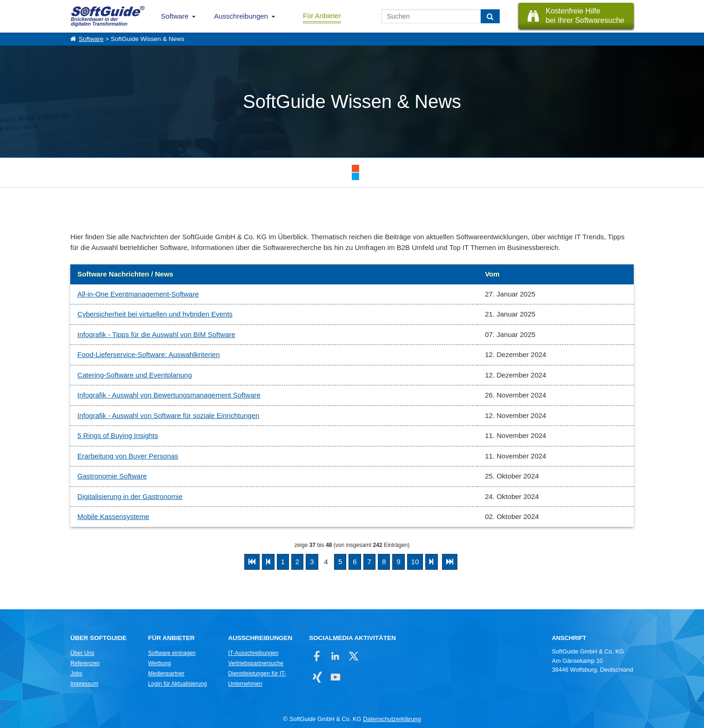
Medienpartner (166, 674)
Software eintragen (172, 653)
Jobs (76, 674)
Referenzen (85, 663)
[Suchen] (490, 16)
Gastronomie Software (112, 476)
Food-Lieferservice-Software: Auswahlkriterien (148, 354)
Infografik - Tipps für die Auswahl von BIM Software (156, 334)
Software (175, 16)
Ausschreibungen (241, 16)
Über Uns (82, 653)
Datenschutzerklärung (392, 719)
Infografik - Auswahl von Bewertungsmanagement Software (169, 395)
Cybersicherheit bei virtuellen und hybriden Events (155, 314)
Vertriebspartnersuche (256, 663)
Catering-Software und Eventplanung (134, 375)
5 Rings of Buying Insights (117, 435)
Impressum (84, 684)
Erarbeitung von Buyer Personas (128, 456)
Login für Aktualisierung (177, 684)
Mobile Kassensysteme (113, 516)
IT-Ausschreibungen (253, 653)
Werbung (159, 663)
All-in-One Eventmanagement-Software (138, 294)
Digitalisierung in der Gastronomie (130, 496)
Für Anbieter (322, 16)
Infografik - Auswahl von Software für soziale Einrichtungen (168, 415)
